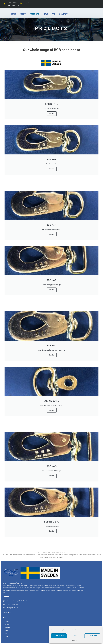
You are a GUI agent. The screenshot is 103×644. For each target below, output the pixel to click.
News (7, 631)
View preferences (92, 636)
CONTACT (63, 14)
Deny (76, 636)
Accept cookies (59, 636)
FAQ (54, 14)
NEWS (45, 14)
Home (7, 622)
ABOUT (23, 14)
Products (8, 628)
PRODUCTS (34, 14)
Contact (7, 636)
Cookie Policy (74, 640)
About (7, 625)
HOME (13, 14)
